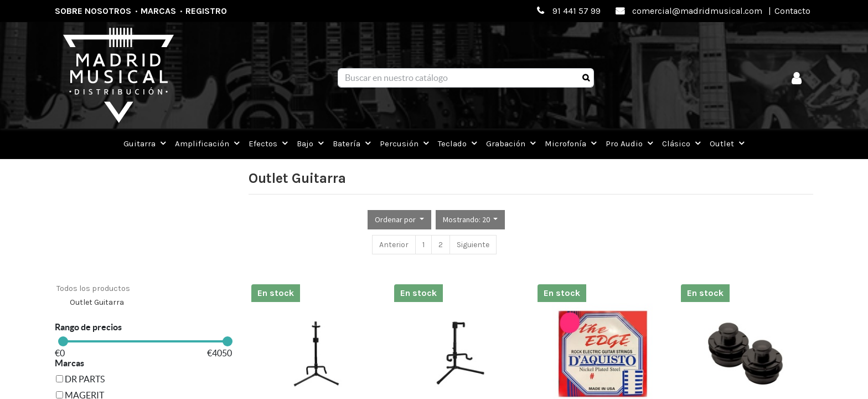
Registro (206, 11)
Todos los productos (93, 288)
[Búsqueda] (586, 78)
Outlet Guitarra (97, 302)
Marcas (158, 11)
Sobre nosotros (93, 11)
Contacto (792, 11)
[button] (399, 220)
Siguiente (473, 245)
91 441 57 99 (577, 11)
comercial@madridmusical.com (697, 11)
